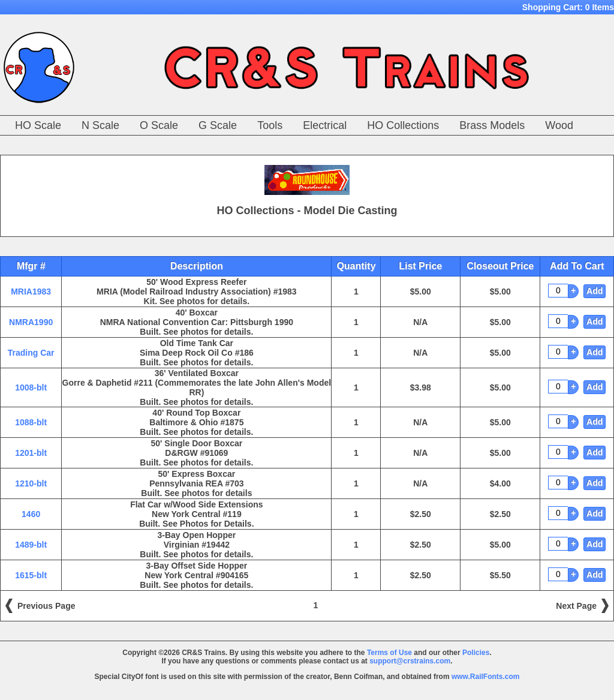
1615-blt (31, 575)
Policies (476, 653)
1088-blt (31, 422)
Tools (270, 125)
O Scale (159, 125)
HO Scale (38, 125)
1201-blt (31, 453)
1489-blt (31, 545)
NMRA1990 (31, 322)
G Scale (218, 125)
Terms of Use (389, 653)
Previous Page (46, 606)
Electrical (325, 125)
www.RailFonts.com (486, 677)
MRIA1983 (31, 292)
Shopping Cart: (568, 7)
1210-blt (31, 483)
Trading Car (31, 353)
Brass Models (492, 125)
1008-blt (31, 387)
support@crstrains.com (410, 661)
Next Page (576, 606)
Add (595, 291)
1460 (31, 514)
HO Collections (403, 125)
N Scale (100, 125)
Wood (559, 125)
